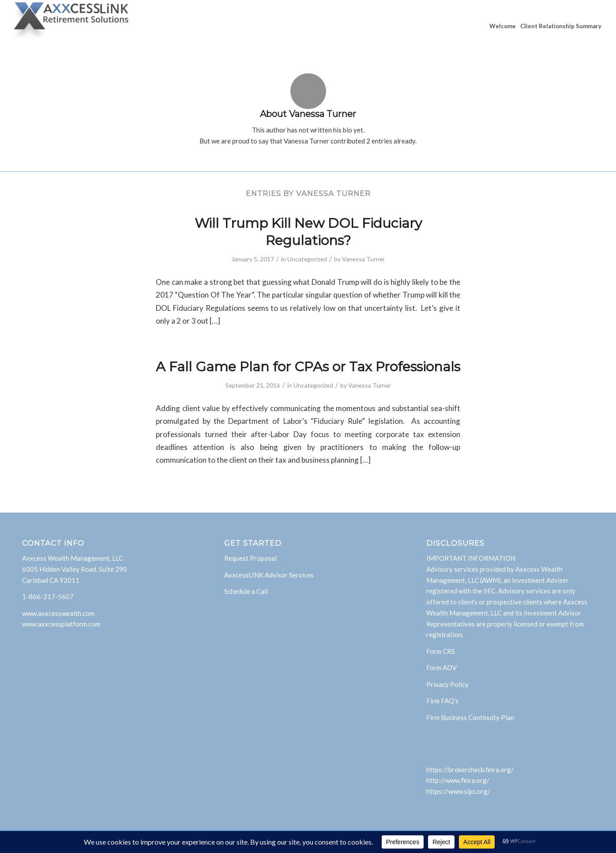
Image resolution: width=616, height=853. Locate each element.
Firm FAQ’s (442, 701)
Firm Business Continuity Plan (470, 717)
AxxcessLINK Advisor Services (269, 575)
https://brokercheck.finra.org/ (470, 770)
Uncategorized (307, 259)
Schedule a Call (246, 591)
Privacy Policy (447, 684)
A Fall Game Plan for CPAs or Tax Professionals (308, 367)
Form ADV (441, 668)
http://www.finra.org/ (458, 780)
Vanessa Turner (363, 259)
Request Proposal (250, 558)
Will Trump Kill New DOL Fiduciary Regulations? (308, 232)
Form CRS (441, 651)
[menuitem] (503, 26)
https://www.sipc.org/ (458, 791)
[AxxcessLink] (71, 26)
